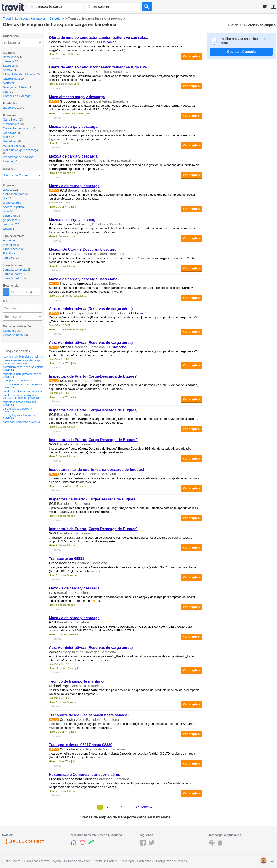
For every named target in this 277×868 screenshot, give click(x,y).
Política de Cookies (105, 861)
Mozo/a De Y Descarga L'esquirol (83, 249)
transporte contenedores (18, 381)
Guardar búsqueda (241, 52)
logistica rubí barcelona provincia (23, 357)
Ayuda (57, 861)
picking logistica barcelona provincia (19, 417)
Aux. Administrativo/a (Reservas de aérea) (91, 309)
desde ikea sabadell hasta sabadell (89, 715)
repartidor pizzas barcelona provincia (20, 403)
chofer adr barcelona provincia (21, 422)
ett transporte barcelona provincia (17, 410)
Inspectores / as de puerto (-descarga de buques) (96, 470)
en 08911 (67, 559)
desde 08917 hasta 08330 (81, 745)
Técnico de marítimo (76, 681)
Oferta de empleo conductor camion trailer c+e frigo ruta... (99, 67)
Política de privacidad (77, 861)
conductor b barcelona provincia (22, 391)
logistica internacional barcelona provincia (23, 386)
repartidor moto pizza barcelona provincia (22, 375)
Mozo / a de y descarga (74, 186)
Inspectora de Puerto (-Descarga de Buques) (93, 499)
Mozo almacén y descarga (77, 97)
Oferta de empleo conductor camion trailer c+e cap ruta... (99, 38)
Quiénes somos (11, 861)
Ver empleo (191, 56)
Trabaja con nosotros (37, 861)
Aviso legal (127, 861)
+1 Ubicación (106, 42)
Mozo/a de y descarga (73, 127)
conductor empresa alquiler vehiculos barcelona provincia (21, 397)
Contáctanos (145, 861)
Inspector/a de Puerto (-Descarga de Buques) (93, 376)
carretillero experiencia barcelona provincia (23, 368)
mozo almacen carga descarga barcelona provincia (22, 362)
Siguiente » (143, 807)
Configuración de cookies (172, 861)
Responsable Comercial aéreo (85, 775)
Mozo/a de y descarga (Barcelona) (84, 279)
